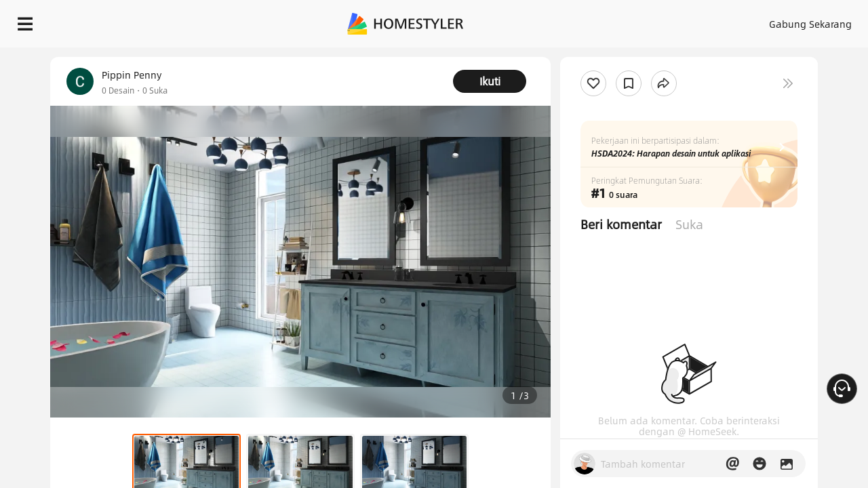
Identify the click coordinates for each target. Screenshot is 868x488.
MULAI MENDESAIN (798, 20)
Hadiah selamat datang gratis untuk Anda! (529, 54)
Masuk (586, 20)
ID (711, 20)
